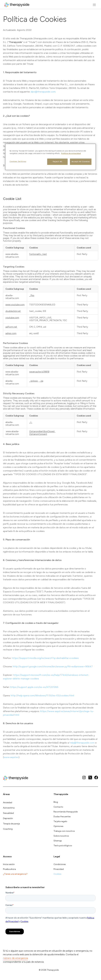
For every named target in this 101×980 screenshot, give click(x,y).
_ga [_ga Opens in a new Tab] (41, 381)
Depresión (8, 818)
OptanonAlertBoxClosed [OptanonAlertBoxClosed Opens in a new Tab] (42, 431)
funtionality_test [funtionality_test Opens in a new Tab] (38, 254)
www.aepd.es (11, 757)
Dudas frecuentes (62, 817)
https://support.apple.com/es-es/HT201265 (34, 687)
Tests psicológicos (63, 846)
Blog (56, 802)
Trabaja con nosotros (64, 831)
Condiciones (60, 864)
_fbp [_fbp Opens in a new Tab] (32, 295)
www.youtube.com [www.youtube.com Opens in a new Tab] (15, 305)
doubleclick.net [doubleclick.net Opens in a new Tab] (13, 311)
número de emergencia (15, 958)
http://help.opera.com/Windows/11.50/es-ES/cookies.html (42, 696)
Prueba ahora (9, 869)
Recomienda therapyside (66, 812)
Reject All (57, 162)
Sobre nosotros (61, 836)
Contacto (58, 807)
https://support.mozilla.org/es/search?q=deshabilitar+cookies (45, 658)
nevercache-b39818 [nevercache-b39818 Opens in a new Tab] (39, 372)
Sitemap (58, 841)
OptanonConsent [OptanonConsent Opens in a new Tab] (38, 434)
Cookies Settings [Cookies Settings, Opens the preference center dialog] (18, 161)
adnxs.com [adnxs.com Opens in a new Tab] (11, 333)
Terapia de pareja (11, 824)
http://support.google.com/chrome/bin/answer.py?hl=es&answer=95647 (53, 667)
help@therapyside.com (82, 743)
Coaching (8, 829)
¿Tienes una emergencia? (15, 874)
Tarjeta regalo (60, 821)
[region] (50, 157)
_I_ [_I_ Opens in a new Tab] (31, 422)
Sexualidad (8, 813)
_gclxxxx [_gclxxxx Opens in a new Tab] (34, 381)
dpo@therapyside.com (43, 92)
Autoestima (9, 808)
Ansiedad (8, 803)
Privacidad (59, 869)
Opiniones (58, 826)
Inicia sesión (9, 864)
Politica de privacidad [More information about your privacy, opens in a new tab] (71, 153)
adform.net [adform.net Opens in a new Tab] (11, 327)
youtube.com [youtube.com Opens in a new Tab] (12, 318)
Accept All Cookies (81, 162)
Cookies (57, 874)
